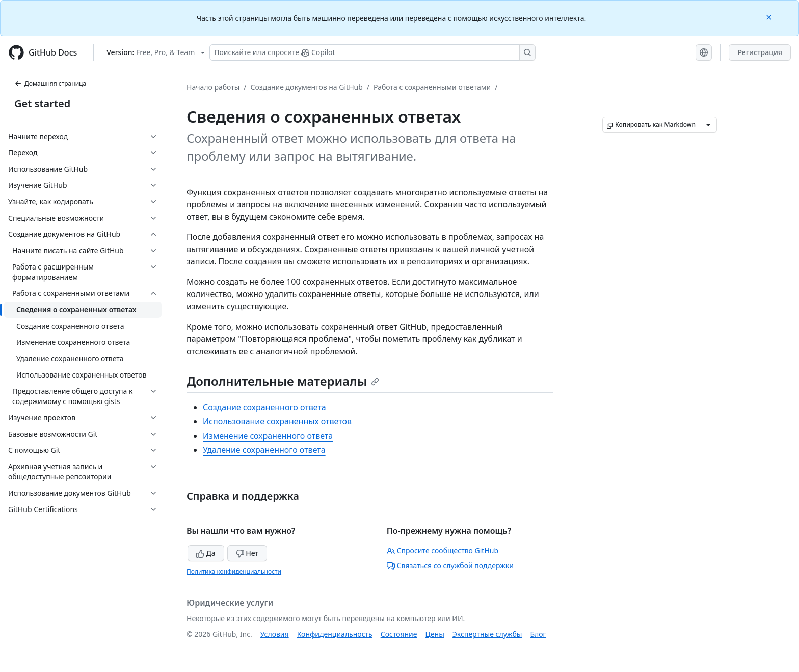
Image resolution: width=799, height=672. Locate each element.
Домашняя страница (50, 83)
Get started (42, 104)
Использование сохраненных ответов (277, 421)
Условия (275, 634)
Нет (247, 553)
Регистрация (760, 52)
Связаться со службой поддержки (450, 565)
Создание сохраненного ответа (264, 407)
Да (206, 553)
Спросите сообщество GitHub (443, 550)
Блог (538, 634)
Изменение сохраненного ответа (268, 436)
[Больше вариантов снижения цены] (708, 125)
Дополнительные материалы (283, 381)
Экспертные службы (487, 634)
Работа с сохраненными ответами (432, 87)
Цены (435, 634)
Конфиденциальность (335, 634)
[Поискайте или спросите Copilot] (372, 52)
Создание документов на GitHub (307, 87)
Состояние (399, 634)
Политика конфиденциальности (234, 571)
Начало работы (213, 87)
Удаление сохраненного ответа (264, 450)
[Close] (770, 17)
